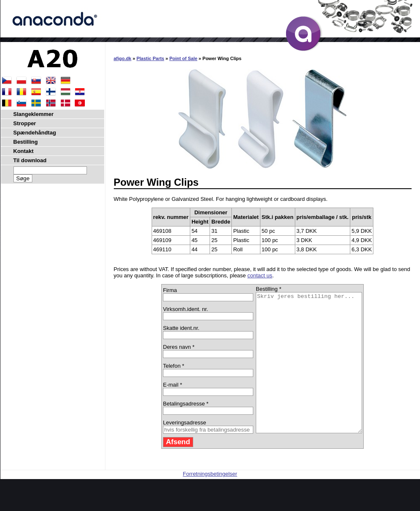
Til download (30, 160)
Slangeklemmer (34, 114)
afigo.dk (123, 58)
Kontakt (24, 151)
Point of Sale (183, 58)
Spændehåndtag (35, 133)
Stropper (25, 123)
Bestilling (26, 142)
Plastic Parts (150, 58)
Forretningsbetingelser (210, 502)
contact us (260, 275)
